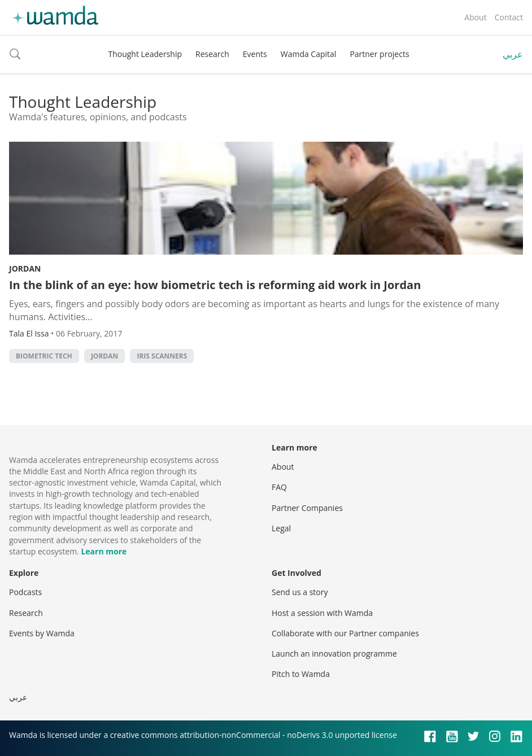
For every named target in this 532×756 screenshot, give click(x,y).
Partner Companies (307, 508)
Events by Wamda (42, 633)
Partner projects (379, 54)
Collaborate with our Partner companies (345, 633)
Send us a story (300, 592)
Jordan (25, 268)
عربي (513, 54)
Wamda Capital (309, 54)
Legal (281, 528)
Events (255, 54)
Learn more (104, 551)
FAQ (279, 487)
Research (212, 54)
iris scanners (162, 356)
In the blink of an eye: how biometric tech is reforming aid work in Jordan (215, 285)
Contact (509, 17)
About (475, 17)
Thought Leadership (145, 54)
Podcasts (25, 592)
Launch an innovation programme (334, 654)
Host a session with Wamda (322, 613)
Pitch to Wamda (301, 674)
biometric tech (44, 356)
